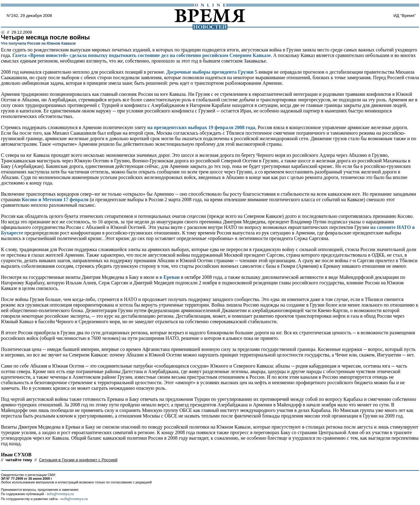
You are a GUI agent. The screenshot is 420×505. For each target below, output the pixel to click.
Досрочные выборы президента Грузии (210, 72)
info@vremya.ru (60, 494)
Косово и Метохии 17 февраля (55, 200)
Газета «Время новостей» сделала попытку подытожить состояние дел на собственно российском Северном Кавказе (142, 55)
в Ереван (170, 277)
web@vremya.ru (74, 499)
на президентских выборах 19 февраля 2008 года (201, 127)
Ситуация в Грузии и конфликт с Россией (78, 460)
